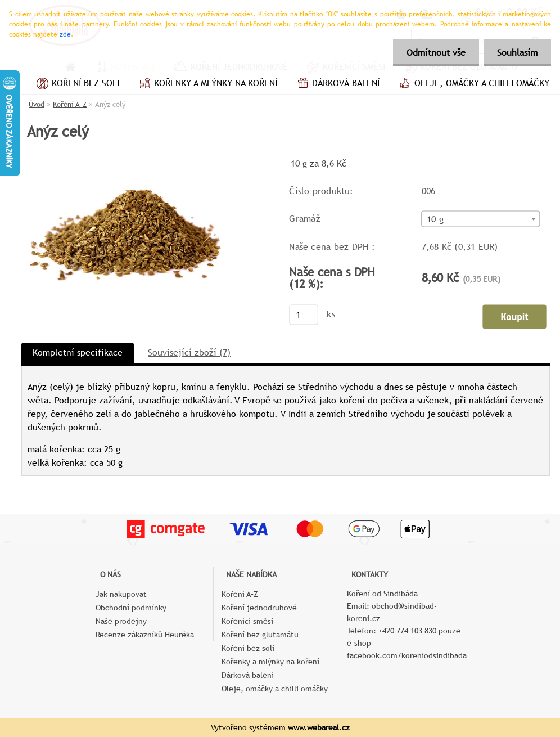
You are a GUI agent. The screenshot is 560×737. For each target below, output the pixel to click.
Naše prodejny (121, 621)
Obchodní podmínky (131, 608)
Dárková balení (337, 84)
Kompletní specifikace (78, 352)
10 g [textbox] (435, 219)
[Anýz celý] (129, 160)
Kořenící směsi (247, 621)
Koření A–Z (70, 104)
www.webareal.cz (319, 727)
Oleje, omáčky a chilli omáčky (473, 84)
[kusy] (304, 314)
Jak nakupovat (121, 594)
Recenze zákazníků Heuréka (145, 635)
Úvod (37, 104)
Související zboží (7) (189, 352)
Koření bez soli (76, 84)
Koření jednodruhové (259, 608)
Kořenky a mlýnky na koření (207, 84)
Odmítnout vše (434, 53)
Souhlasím (517, 53)
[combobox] (481, 219)
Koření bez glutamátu (260, 635)
